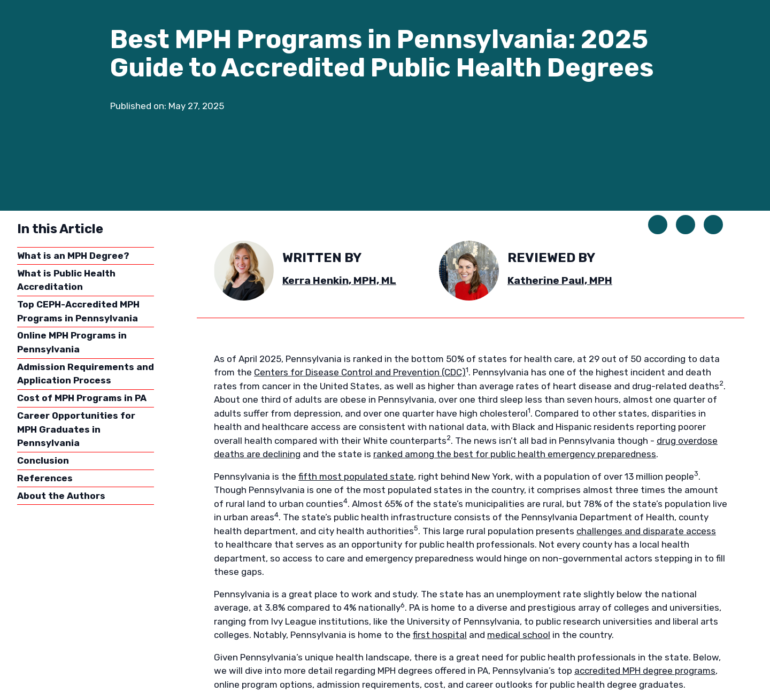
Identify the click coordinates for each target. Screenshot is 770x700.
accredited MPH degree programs (645, 671)
